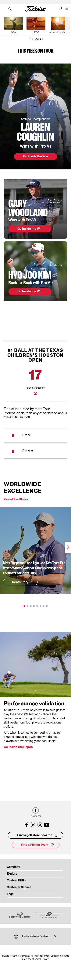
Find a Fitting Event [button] (38, 845)
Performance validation (34, 704)
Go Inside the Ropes (18, 747)
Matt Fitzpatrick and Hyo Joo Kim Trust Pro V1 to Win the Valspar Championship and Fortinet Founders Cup (34, 568)
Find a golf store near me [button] (38, 835)
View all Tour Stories (16, 499)
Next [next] (68, 547)
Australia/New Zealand (35, 937)
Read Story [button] (20, 582)
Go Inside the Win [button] (35, 157)
